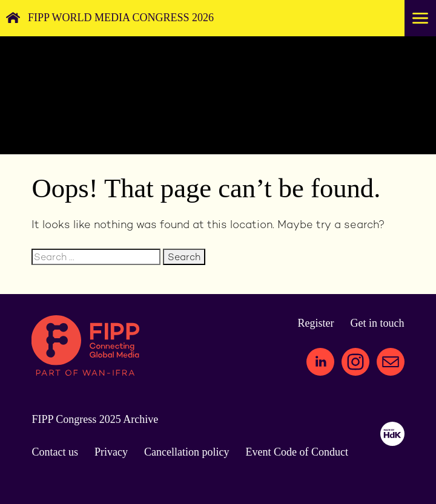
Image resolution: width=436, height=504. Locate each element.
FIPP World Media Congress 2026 (121, 18)
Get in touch (378, 323)
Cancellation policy (187, 452)
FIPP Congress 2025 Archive (95, 419)
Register (316, 323)
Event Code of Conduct (296, 452)
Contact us (55, 452)
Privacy (111, 452)
